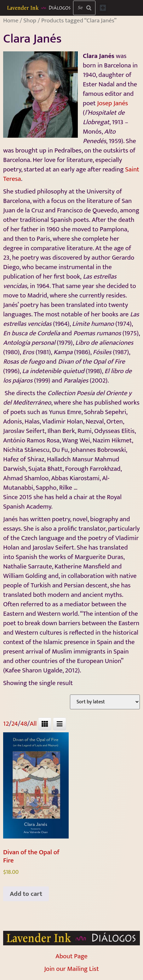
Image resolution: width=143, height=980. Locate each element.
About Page (71, 956)
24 (15, 724)
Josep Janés (112, 103)
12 (6, 724)
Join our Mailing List (71, 969)
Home (11, 20)
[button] (103, 8)
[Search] (89, 8)
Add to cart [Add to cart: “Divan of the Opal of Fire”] (26, 894)
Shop (30, 20)
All (33, 724)
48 (24, 724)
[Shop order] (105, 702)
